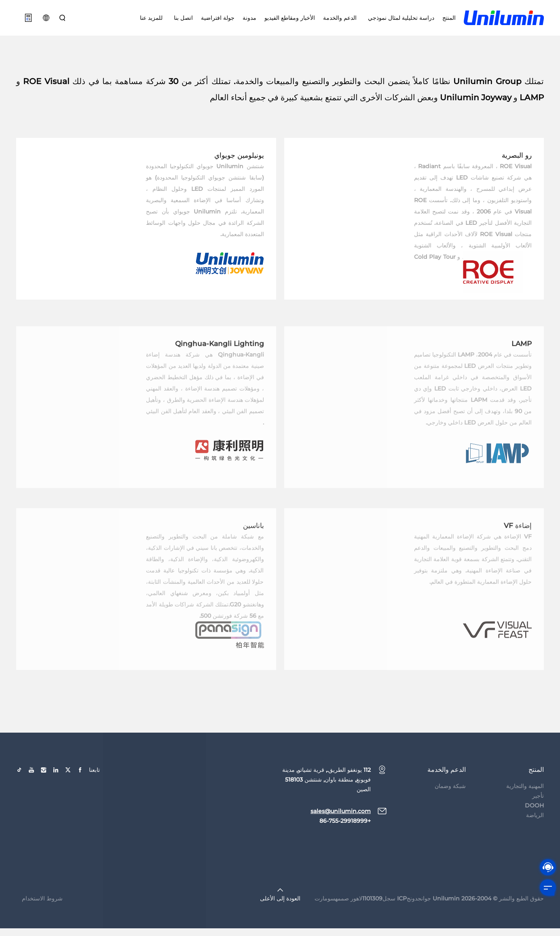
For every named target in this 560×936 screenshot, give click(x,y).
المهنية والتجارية (525, 806)
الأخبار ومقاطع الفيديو (290, 20)
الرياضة (535, 835)
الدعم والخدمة (340, 20)
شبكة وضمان (450, 806)
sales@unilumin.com (341, 831)
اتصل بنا (182, 20)
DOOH (534, 826)
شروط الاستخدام (42, 919)
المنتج (449, 20)
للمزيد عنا (151, 20)
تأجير (538, 816)
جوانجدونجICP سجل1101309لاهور (391, 919)
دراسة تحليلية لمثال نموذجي (399, 20)
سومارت (325, 919)
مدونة (249, 20)
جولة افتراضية (218, 20)
